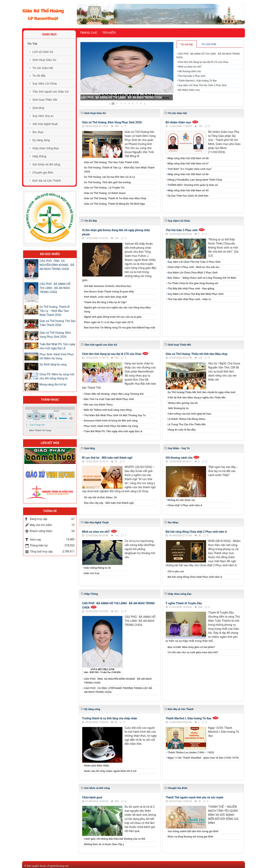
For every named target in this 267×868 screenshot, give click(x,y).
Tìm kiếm (109, 33)
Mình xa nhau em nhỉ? (190, 67)
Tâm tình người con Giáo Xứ (50, 92)
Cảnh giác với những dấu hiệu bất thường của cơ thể (115, 839)
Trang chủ (88, 33)
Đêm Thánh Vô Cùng (40, 430)
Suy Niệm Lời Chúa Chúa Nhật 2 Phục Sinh (193, 273)
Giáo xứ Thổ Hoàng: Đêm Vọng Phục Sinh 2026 (112, 122)
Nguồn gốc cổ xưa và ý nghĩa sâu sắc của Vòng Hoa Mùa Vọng (117, 310)
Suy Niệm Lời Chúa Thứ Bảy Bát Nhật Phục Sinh (196, 294)
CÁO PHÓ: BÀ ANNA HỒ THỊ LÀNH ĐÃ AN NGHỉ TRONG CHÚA (122, 97)
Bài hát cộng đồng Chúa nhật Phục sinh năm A (195, 577)
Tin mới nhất (209, 44)
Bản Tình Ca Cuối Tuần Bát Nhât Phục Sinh (109, 399)
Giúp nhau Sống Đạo (46, 148)
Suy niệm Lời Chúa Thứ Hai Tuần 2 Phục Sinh (202, 85)
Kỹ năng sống (41, 140)
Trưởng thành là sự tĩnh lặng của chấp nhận (110, 718)
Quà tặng (38, 108)
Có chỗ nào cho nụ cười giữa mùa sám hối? (193, 652)
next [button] (43, 416)
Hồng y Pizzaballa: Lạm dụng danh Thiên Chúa (195, 180)
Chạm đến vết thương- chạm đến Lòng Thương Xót (114, 394)
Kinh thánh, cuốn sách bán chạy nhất (106, 297)
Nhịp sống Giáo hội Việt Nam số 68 (188, 158)
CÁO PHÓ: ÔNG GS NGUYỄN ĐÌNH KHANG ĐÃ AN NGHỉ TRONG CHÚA (118, 681)
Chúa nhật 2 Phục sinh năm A (185, 505)
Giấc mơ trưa (92, 573)
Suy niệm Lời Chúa (45, 84)
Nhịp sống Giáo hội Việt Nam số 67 (188, 164)
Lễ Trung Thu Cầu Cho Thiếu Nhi (187, 424)
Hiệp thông (39, 156)
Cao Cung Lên (37, 425)
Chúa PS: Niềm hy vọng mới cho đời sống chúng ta (57, 376)
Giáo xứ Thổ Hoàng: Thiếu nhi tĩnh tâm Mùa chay (197, 354)
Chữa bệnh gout (92, 797)
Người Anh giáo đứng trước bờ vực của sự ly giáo (113, 317)
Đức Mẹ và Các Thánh (47, 181)
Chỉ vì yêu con (176, 571)
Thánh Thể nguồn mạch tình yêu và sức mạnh (195, 797)
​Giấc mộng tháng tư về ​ (98, 568)
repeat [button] (64, 414)
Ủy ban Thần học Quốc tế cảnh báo (188, 196)
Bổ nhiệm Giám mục (189, 90)
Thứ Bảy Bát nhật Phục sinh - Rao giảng (191, 288)
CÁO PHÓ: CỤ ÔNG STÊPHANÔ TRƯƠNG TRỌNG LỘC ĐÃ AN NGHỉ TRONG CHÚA (118, 690)
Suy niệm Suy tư (43, 116)
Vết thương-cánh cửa (189, 71)
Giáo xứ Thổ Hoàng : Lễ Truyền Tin (104, 188)
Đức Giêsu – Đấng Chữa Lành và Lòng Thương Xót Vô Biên (202, 278)
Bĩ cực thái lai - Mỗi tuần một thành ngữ (107, 458)
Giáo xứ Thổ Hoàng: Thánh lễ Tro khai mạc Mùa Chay (115, 198)
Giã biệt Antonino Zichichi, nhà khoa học (108, 286)
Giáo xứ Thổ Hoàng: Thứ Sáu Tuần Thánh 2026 (111, 162)
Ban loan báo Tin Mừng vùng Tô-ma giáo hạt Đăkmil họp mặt (120, 328)
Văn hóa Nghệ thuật (45, 124)
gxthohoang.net (59, 866)
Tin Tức (32, 44)
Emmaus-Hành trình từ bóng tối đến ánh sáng (111, 421)
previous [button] (30, 416)
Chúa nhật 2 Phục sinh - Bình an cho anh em (194, 267)
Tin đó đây (39, 76)
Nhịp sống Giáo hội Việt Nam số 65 (188, 190)
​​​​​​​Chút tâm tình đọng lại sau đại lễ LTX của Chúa (203, 62)
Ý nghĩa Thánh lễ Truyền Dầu (184, 603)
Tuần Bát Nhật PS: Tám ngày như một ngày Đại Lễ (113, 431)
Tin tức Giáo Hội (43, 68)
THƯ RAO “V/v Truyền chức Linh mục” (190, 169)
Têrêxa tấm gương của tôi (183, 403)
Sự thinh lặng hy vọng (53, 364)
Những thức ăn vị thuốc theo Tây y (104, 844)
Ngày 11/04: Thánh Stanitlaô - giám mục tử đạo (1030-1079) (203, 758)
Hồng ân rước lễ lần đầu (182, 430)
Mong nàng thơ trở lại (53, 384)
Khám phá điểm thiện (97, 766)
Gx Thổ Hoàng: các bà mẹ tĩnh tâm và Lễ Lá (109, 177)
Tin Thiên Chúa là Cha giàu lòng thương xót (193, 283)
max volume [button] (71, 418)
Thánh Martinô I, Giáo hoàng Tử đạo (197, 81)
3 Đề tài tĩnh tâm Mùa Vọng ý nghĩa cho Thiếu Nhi (197, 397)
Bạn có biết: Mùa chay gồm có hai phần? (191, 647)
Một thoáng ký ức (178, 408)
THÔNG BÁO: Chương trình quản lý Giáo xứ (193, 185)
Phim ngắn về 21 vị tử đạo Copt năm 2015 (109, 322)
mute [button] (56, 418)
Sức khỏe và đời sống (46, 164)
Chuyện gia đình (43, 173)
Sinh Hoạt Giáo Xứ (44, 60)
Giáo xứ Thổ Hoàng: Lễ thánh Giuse (105, 193)
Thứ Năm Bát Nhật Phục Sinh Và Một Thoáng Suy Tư (115, 415)
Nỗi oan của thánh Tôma (98, 405)
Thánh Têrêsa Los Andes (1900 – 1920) (191, 752)
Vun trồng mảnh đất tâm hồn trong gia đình (193, 831)
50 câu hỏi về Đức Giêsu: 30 (100, 497)
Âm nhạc (38, 132)
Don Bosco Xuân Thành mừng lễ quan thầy (109, 292)
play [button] (36, 416)
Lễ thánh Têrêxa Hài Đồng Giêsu (186, 419)
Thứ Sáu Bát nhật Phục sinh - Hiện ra (189, 299)
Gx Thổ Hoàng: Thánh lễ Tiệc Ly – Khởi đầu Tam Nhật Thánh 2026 (119, 170)
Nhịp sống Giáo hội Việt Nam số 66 (188, 174)
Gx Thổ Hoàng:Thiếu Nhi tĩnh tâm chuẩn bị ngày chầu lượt (202, 392)
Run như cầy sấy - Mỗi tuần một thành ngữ (109, 503)
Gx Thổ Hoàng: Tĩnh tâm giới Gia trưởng (107, 182)
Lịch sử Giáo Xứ (43, 52)
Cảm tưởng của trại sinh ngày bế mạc (190, 414)
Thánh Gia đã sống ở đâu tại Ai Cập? (105, 302)
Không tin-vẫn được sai (181, 500)
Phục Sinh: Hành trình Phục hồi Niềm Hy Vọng (111, 426)
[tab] (187, 44)
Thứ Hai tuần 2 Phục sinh (192, 76)
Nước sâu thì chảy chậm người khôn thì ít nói (110, 771)
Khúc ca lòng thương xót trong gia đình (191, 837)
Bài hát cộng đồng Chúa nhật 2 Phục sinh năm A (196, 532)
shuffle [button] (70, 414)
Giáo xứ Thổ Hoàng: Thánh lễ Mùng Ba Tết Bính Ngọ (115, 204)
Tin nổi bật (187, 44)
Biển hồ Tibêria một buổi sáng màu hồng (108, 410)
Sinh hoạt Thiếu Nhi (45, 100)
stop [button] (51, 416)
